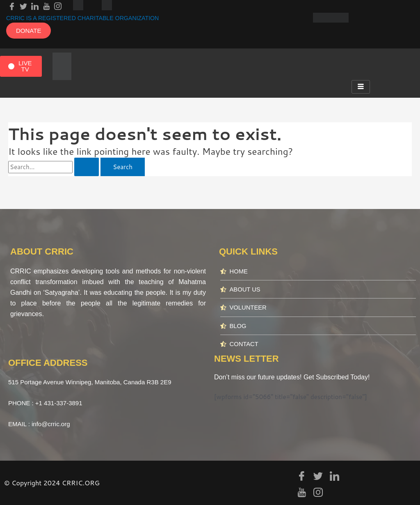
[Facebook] (12, 5)
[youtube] (46, 5)
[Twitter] (23, 5)
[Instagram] (58, 5)
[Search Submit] (87, 167)
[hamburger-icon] (361, 87)
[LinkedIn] (35, 5)
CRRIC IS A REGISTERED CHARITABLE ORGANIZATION (87, 18)
